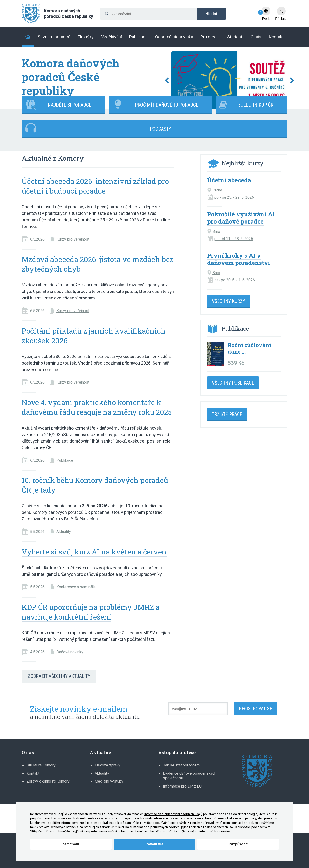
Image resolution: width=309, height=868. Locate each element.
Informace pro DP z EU (182, 786)
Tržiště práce (227, 414)
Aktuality (64, 532)
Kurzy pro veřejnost (73, 239)
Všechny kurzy (228, 301)
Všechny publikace (233, 383)
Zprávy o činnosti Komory (48, 781)
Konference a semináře (76, 587)
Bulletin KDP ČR (256, 105)
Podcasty (161, 129)
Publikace (65, 460)
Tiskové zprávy (108, 765)
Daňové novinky (70, 652)
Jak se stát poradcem (181, 765)
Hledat (211, 14)
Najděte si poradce (70, 105)
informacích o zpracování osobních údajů (173, 814)
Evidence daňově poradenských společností (190, 776)
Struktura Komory (41, 765)
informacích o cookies (215, 831)
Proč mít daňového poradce (167, 105)
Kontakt (33, 773)
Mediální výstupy (109, 781)
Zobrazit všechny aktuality (59, 676)
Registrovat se (256, 709)
